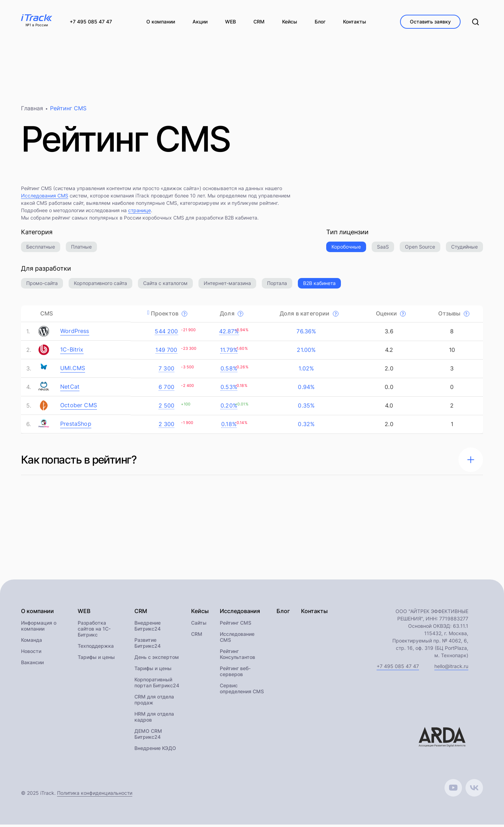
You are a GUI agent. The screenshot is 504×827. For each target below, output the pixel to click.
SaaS (383, 249)
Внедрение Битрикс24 (148, 628)
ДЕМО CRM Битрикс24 (148, 736)
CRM (197, 636)
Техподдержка (96, 648)
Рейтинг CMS (236, 625)
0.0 (388, 389)
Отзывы (454, 316)
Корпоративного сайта (100, 286)
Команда (31, 642)
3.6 (388, 334)
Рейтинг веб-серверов (235, 674)
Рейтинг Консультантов (237, 656)
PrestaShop (76, 426)
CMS (47, 316)
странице (139, 213)
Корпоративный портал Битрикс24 (157, 685)
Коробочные (346, 249)
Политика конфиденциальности (95, 795)
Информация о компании (39, 628)
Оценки (391, 316)
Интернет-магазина (227, 286)
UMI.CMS (73, 370)
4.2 (388, 352)
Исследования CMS (45, 198)
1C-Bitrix (72, 352)
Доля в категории (309, 316)
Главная (32, 111)
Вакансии (32, 665)
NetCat (70, 389)
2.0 (388, 371)
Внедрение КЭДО (155, 750)
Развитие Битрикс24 (148, 645)
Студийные (464, 249)
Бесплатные (41, 249)
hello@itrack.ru (451, 669)
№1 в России (37, 25)
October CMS (79, 408)
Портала (277, 286)
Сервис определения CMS (242, 691)
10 (451, 352)
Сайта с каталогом (165, 286)
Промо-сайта (42, 286)
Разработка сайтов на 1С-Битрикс (94, 631)
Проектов (169, 316)
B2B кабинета (319, 286)
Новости (31, 654)
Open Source (420, 249)
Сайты (199, 625)
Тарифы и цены (96, 659)
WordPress (75, 333)
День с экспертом (157, 659)
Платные (81, 249)
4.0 (388, 408)
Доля (232, 316)
